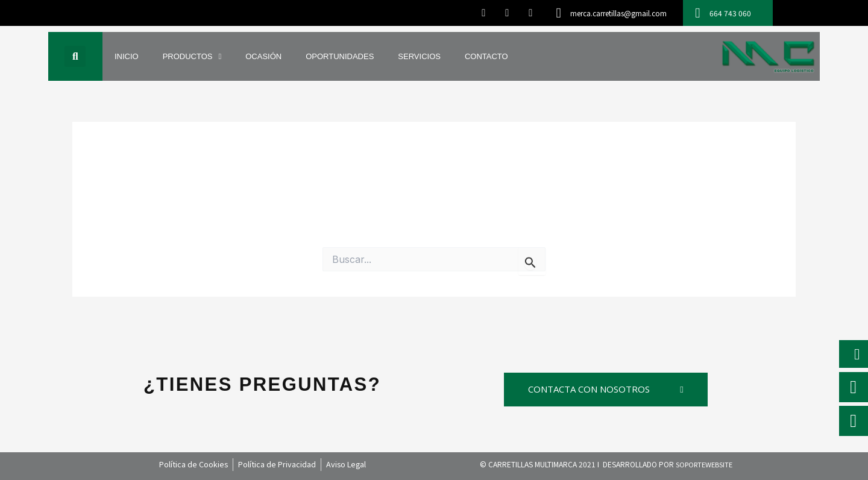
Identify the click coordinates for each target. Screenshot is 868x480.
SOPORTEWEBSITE (704, 464)
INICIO (127, 56)
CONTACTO (486, 56)
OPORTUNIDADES (340, 56)
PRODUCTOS (192, 56)
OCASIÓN (263, 56)
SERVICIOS (419, 56)
